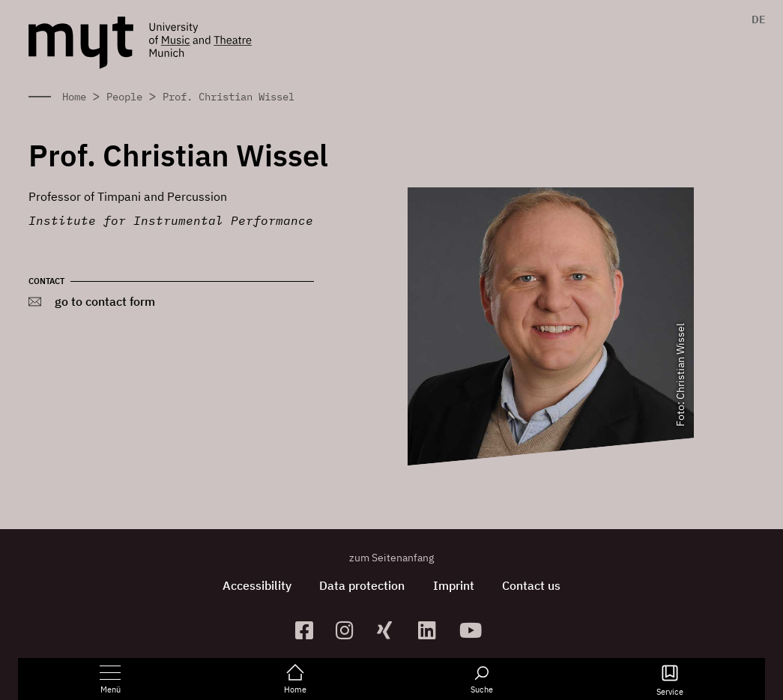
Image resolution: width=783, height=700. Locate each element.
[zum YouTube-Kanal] (474, 630)
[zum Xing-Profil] (391, 630)
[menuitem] (755, 19)
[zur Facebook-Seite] (310, 630)
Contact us (534, 585)
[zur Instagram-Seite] (350, 630)
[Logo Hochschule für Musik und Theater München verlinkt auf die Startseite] (81, 43)
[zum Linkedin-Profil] (433, 630)
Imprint (454, 585)
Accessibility (254, 585)
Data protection (361, 585)
